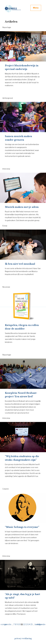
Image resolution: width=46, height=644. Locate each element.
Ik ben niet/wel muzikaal (20, 264)
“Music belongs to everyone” (22, 527)
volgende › (41, 624)
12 (24, 624)
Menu (36, 8)
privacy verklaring (23, 638)
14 (29, 624)
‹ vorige (3, 624)
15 (32, 624)
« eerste (8, 624)
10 (19, 624)
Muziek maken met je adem (22, 207)
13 (27, 624)
